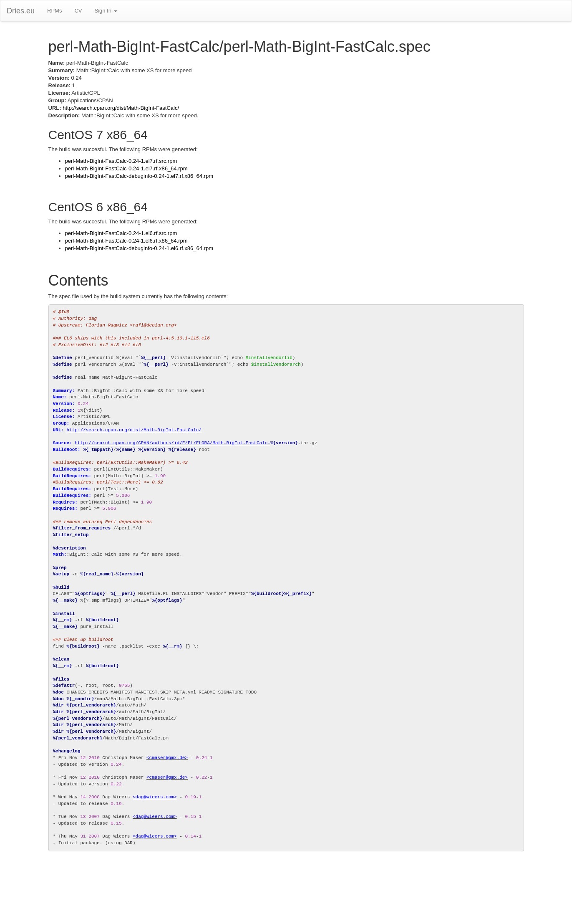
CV (78, 11)
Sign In (106, 11)
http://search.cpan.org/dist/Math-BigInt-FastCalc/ (121, 108)
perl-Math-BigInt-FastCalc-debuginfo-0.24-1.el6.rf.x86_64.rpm (139, 248)
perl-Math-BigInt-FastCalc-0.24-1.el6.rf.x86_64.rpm (126, 241)
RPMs (54, 11)
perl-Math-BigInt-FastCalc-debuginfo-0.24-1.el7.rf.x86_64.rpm (139, 176)
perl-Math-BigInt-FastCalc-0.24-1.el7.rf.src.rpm (121, 161)
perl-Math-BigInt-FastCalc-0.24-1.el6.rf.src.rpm (121, 233)
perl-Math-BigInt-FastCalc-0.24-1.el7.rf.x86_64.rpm (126, 168)
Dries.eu (21, 11)
